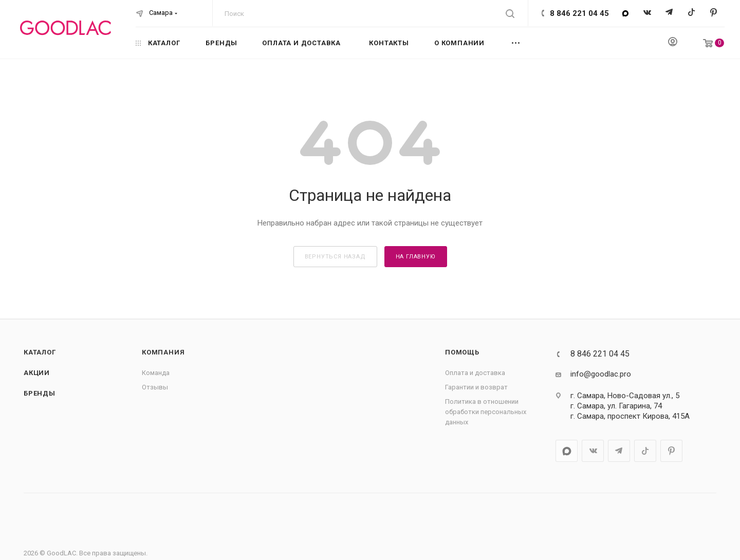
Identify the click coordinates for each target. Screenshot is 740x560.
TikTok (691, 13)
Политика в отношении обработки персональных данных (486, 412)
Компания (163, 352)
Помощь (462, 352)
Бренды (40, 393)
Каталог (40, 352)
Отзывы (155, 387)
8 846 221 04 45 (579, 13)
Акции (37, 373)
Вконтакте (647, 13)
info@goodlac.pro (601, 374)
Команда (156, 373)
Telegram (669, 13)
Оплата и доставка (475, 373)
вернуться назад (335, 257)
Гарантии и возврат (476, 387)
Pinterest (714, 13)
